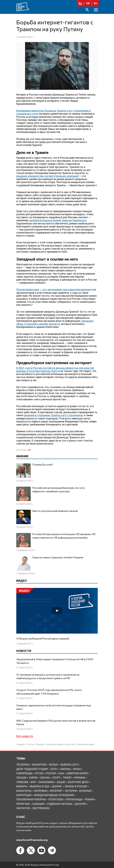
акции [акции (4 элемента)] (61, 782)
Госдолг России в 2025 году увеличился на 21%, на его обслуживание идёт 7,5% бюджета (49, 692)
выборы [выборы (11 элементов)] (22, 786)
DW (29, 450)
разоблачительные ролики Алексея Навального (58, 220)
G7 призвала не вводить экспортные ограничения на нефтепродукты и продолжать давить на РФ (48, 676)
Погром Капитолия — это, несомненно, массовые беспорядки (53, 289)
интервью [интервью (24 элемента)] (41, 791)
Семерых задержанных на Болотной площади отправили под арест (54, 707)
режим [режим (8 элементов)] (90, 799)
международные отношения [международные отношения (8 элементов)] (54, 795)
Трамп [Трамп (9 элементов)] (67, 778)
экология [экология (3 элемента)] (23, 808)
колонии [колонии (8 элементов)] (85, 791)
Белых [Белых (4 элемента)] (54, 764)
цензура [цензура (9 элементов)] (80, 804)
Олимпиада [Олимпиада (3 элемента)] (24, 773)
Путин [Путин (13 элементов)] (39, 773)
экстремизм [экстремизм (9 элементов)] (41, 808)
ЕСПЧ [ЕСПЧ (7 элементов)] (54, 769)
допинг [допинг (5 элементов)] (57, 786)
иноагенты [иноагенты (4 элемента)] (24, 791)
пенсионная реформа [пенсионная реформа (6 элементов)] (31, 799)
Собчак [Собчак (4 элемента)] (45, 778)
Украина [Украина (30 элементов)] (80, 778)
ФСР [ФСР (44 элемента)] (33, 782)
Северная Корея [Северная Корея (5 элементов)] (77, 773)
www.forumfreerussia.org (32, 840)
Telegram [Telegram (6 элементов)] (23, 764)
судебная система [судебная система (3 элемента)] (59, 804)
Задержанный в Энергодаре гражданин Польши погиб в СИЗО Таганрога (55, 661)
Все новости (25, 736)
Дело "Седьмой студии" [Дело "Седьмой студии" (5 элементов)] (32, 769)
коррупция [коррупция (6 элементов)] (24, 795)
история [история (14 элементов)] (71, 791)
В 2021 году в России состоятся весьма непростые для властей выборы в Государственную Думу (55, 369)
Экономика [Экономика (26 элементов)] (46, 782)
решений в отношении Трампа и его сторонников (53, 415)
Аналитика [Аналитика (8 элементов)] (39, 764)
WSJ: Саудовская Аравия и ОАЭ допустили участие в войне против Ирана (56, 722)
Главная (21, 744)
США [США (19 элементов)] (61, 773)
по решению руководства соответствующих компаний (52, 174)
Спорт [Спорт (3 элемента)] (56, 778)
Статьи (31, 744)
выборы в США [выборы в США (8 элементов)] (40, 786)
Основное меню (96, 13)
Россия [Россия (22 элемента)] (51, 773)
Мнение (40, 744)
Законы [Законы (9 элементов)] (65, 769)
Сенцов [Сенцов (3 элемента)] (21, 778)
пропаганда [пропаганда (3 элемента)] (74, 799)
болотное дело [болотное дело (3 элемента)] (78, 782)
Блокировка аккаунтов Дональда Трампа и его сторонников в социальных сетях (53, 112)
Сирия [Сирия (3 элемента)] (33, 778)
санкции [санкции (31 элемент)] (38, 804)
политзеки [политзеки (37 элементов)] (56, 799)
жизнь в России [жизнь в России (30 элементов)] (76, 786)
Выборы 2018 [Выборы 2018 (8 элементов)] (69, 764)
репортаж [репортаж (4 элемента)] (23, 804)
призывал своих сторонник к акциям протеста (55, 322)
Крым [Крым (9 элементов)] (77, 769)
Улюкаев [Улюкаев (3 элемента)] (22, 782)
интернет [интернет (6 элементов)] (56, 791)
